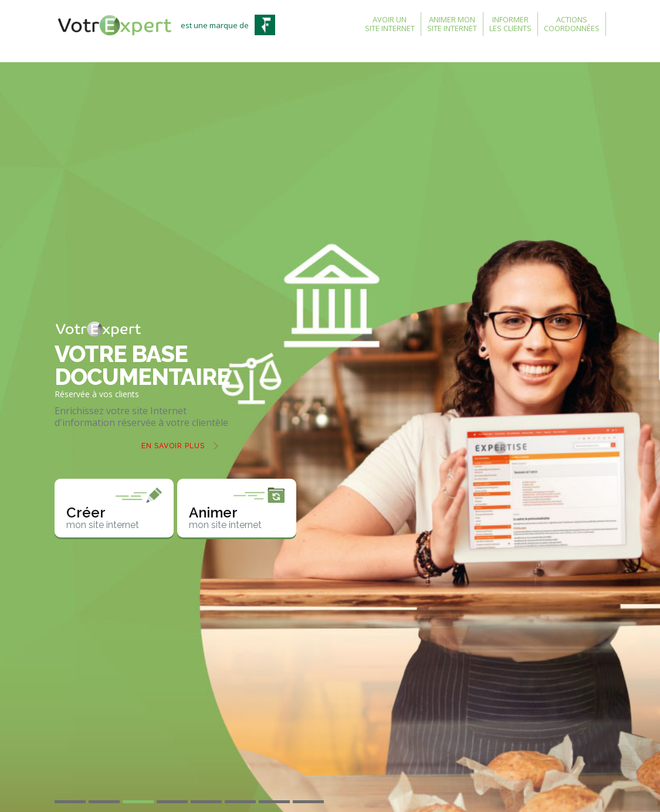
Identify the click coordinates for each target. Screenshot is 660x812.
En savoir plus (173, 446)
